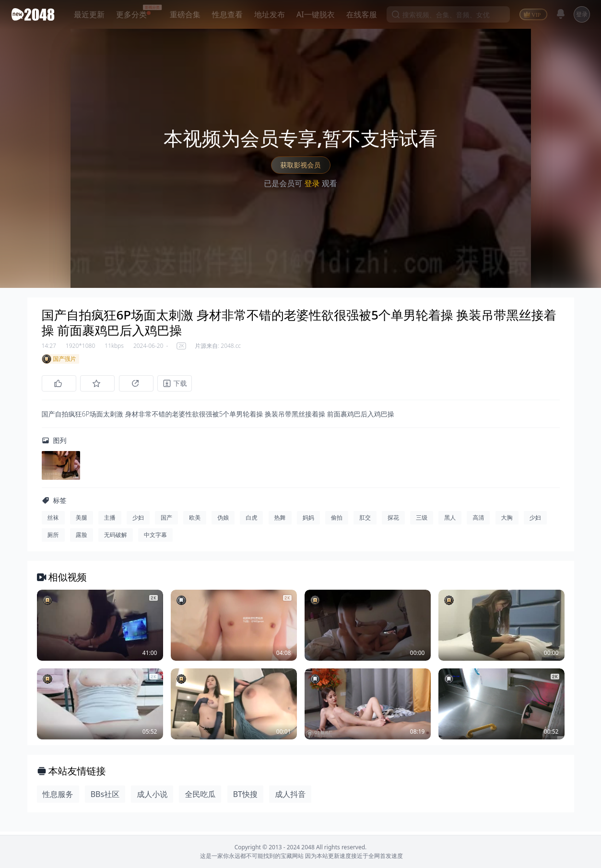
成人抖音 (290, 797)
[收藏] (101, 383)
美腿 (82, 521)
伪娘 (223, 521)
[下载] (186, 383)
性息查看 (227, 14)
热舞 (280, 521)
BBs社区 (105, 797)
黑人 (450, 521)
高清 (478, 521)
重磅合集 (185, 14)
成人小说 (152, 797)
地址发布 (270, 14)
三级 (422, 521)
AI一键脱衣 (316, 14)
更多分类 (131, 14)
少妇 (138, 521)
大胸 (507, 521)
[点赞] (59, 383)
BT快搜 (245, 797)
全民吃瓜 (200, 797)
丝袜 (53, 521)
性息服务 (58, 797)
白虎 (251, 521)
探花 (393, 521)
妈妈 (308, 521)
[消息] (561, 14)
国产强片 (59, 359)
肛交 (365, 521)
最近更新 (89, 14)
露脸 (82, 538)
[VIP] (533, 14)
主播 (110, 521)
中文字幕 (155, 538)
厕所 (53, 538)
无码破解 (116, 538)
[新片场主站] (35, 14)
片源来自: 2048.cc (218, 346)
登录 (582, 14)
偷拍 (337, 521)
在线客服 (362, 14)
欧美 (195, 521)
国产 (166, 521)
